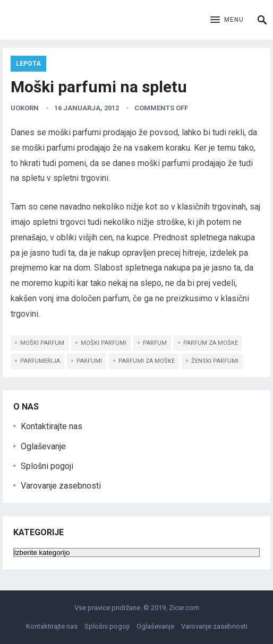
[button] (227, 20)
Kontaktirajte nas (52, 426)
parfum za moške (211, 343)
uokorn (25, 108)
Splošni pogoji (47, 466)
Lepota (28, 64)
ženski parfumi (215, 361)
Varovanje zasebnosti (61, 486)
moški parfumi (104, 343)
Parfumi (89, 361)
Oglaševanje (43, 446)
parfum (155, 343)
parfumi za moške (147, 361)
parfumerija (40, 361)
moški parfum (42, 343)
